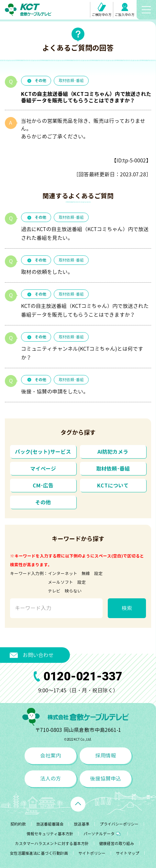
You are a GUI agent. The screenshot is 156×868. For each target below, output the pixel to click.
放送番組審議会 (50, 824)
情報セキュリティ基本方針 (50, 834)
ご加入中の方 (125, 10)
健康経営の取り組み (117, 844)
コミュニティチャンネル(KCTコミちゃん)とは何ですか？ (82, 353)
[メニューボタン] (146, 10)
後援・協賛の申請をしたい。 (55, 392)
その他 (36, 81)
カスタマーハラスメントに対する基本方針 (52, 844)
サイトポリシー (92, 853)
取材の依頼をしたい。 (47, 272)
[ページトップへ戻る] (78, 804)
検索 (127, 608)
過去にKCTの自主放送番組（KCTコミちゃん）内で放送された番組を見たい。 (85, 234)
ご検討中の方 (102, 10)
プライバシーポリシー (119, 824)
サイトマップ (128, 853)
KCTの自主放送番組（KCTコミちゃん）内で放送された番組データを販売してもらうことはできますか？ (85, 310)
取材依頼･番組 (71, 81)
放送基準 (82, 824)
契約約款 (18, 824)
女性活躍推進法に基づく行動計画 (39, 853)
